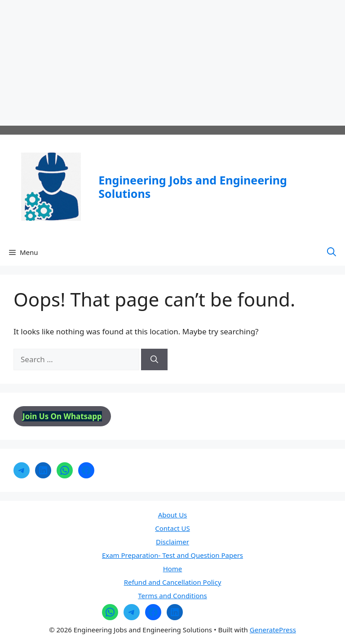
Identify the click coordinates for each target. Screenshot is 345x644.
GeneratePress (273, 630)
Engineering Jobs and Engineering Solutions (192, 187)
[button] (332, 252)
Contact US (172, 528)
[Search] (154, 359)
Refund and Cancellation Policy (173, 582)
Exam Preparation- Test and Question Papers (172, 555)
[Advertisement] (172, 63)
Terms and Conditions (172, 596)
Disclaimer (172, 542)
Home (173, 569)
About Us (173, 515)
